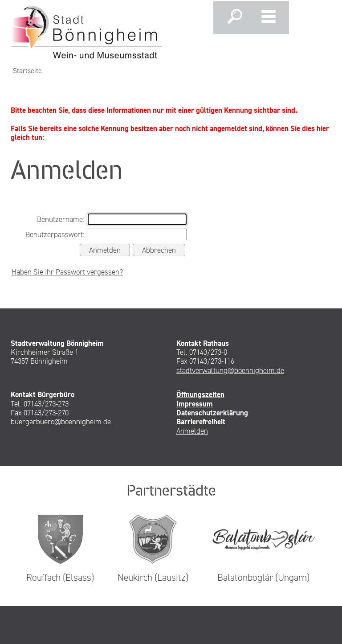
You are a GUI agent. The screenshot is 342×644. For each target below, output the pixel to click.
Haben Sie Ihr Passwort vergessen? (67, 272)
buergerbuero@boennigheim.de (61, 422)
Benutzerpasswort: (55, 234)
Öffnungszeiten (200, 394)
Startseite (27, 71)
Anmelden (192, 431)
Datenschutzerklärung (212, 413)
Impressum (195, 404)
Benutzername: (61, 219)
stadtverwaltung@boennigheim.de (230, 370)
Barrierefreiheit (201, 422)
